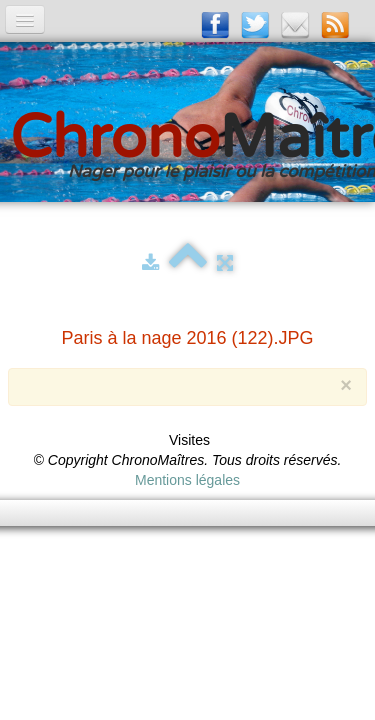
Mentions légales (187, 480)
